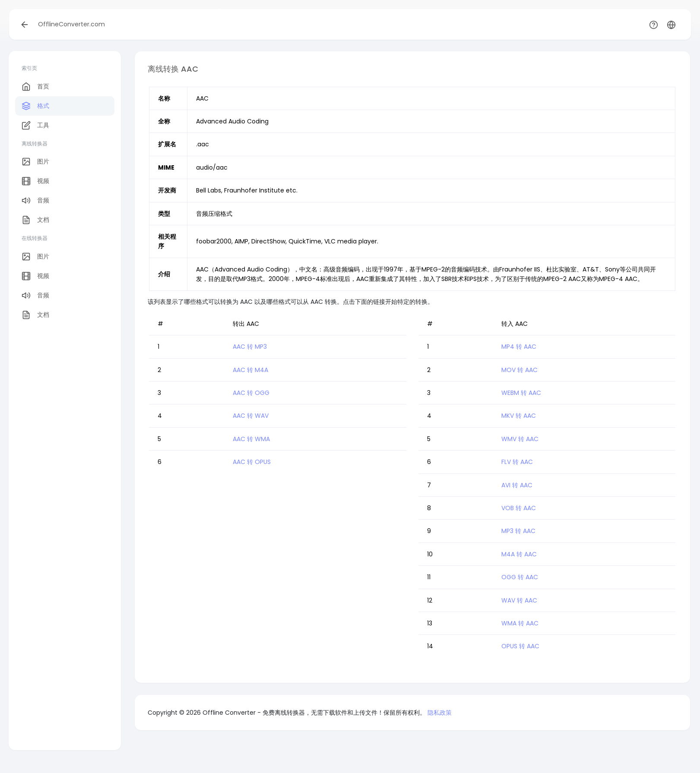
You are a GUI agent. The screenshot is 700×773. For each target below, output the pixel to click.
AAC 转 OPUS (252, 462)
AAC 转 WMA (251, 439)
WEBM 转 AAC (521, 393)
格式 (35, 106)
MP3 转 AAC (518, 531)
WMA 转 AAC (520, 623)
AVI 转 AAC (517, 485)
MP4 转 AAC (519, 347)
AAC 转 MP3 (250, 347)
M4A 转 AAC (519, 554)
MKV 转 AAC (519, 416)
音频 (35, 200)
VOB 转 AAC (519, 508)
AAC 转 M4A (250, 370)
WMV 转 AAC (520, 439)
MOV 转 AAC (519, 370)
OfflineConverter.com (71, 24)
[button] (671, 24)
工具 (35, 125)
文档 (35, 220)
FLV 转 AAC (517, 462)
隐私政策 (440, 713)
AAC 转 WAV (251, 416)
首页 (35, 87)
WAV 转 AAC (519, 600)
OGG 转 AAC (520, 577)
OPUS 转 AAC (520, 646)
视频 (35, 181)
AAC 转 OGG (251, 393)
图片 (35, 162)
